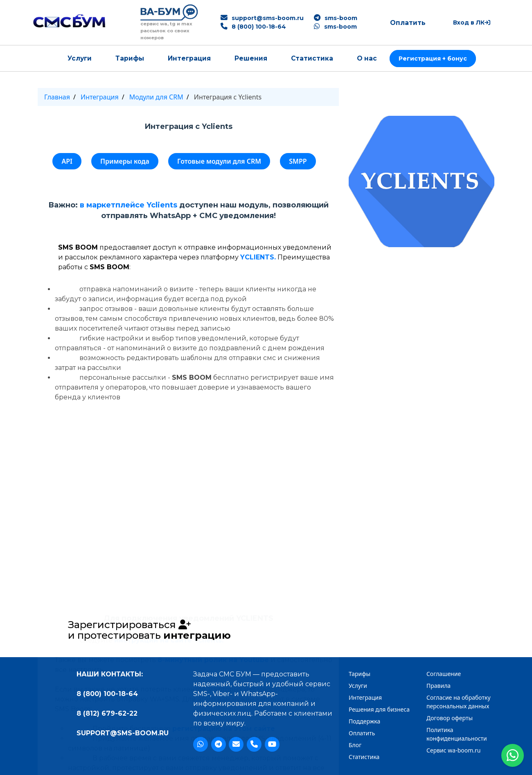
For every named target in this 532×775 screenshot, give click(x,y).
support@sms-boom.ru (268, 18)
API (67, 161)
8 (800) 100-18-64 (259, 27)
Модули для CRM (156, 97)
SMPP (298, 161)
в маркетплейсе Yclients (128, 205)
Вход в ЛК (472, 23)
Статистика (312, 58)
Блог (355, 745)
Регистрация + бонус (433, 59)
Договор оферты (450, 718)
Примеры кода (125, 161)
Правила (438, 686)
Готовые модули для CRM (219, 161)
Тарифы (130, 58)
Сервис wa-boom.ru (454, 750)
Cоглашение (444, 674)
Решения (251, 58)
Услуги (80, 58)
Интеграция (189, 58)
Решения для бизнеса (379, 709)
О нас (367, 58)
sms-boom (341, 18)
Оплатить (408, 23)
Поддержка (364, 721)
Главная (57, 97)
